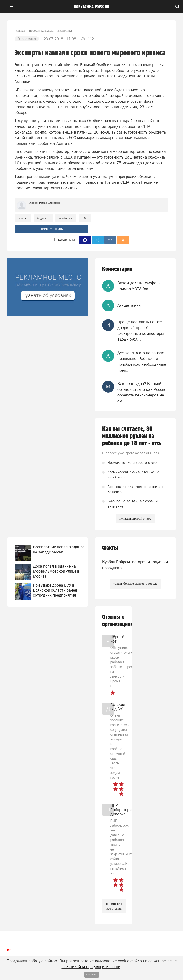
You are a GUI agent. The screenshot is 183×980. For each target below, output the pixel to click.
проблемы (66, 218)
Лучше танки (129, 305)
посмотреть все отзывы (114, 906)
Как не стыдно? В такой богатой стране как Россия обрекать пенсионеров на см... (142, 392)
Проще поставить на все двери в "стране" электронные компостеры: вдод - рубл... (141, 331)
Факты (110, 548)
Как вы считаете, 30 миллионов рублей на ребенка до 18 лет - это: (132, 436)
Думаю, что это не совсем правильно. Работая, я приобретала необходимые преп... (142, 361)
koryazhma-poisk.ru (92, 7)
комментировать (51, 229)
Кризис (23, 218)
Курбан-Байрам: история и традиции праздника (135, 565)
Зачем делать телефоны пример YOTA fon (139, 286)
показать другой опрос (135, 519)
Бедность (43, 218)
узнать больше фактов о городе (135, 584)
